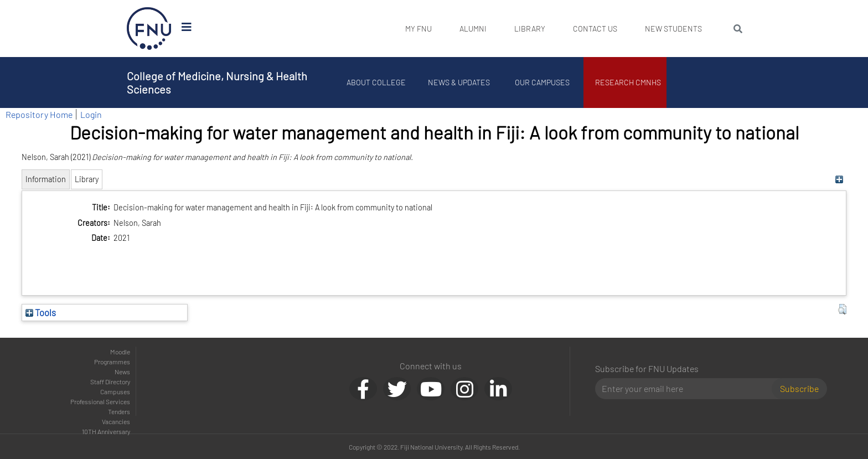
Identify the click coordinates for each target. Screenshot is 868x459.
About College (376, 82)
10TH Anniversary (106, 431)
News (122, 372)
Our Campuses (542, 82)
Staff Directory (110, 381)
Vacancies (116, 421)
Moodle (120, 352)
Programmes (112, 362)
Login (91, 114)
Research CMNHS (628, 82)
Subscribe (799, 388)
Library (530, 29)
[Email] (688, 389)
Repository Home (39, 114)
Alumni (473, 29)
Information (46, 179)
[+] (839, 179)
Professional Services (100, 401)
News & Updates (459, 82)
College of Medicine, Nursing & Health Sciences (217, 82)
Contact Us (595, 29)
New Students (673, 29)
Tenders (119, 411)
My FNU (418, 29)
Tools (41, 312)
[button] (842, 310)
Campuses (115, 391)
